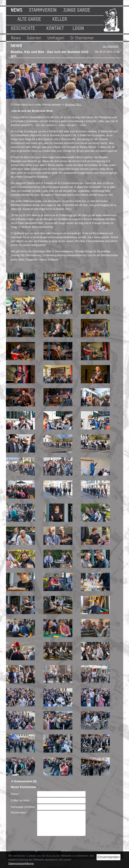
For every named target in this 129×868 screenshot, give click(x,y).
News (17, 10)
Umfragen (56, 37)
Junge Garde (77, 10)
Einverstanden (109, 857)
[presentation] (62, 843)
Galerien (34, 37)
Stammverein (43, 10)
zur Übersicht (110, 46)
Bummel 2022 (74, 105)
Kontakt (55, 28)
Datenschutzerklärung (21, 864)
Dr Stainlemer (82, 37)
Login (78, 28)
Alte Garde (29, 19)
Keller (60, 19)
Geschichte (23, 28)
